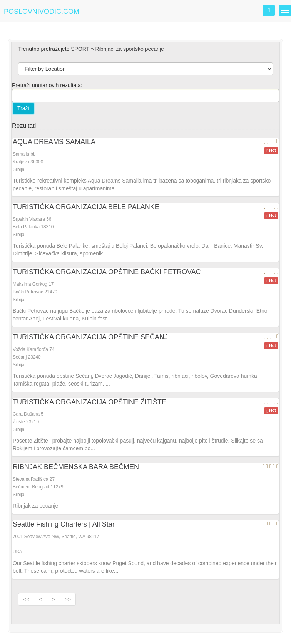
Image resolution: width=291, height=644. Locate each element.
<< (26, 599)
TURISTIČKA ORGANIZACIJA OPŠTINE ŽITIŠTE (89, 402)
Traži (23, 108)
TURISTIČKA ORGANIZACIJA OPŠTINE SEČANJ (90, 337)
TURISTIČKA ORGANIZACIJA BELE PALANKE (86, 207)
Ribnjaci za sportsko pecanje (130, 49)
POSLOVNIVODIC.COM (42, 12)
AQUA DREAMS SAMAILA (54, 142)
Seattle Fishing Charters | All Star (64, 524)
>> (68, 599)
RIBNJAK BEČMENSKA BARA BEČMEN (76, 467)
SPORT (80, 49)
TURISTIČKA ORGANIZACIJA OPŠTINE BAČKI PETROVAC (107, 272)
